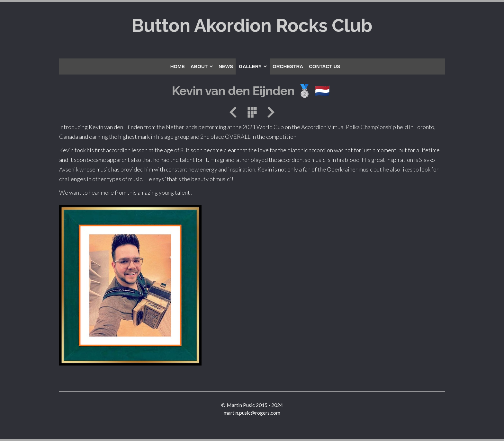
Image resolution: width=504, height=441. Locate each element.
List (252, 112)
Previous (235, 112)
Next (269, 112)
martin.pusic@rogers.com (252, 413)
